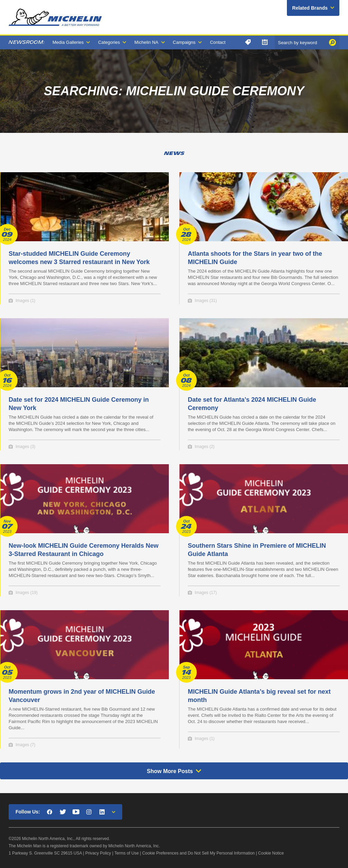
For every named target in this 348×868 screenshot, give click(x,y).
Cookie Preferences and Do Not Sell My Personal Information (199, 853)
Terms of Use (127, 853)
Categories (109, 42)
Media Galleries (68, 42)
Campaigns (184, 42)
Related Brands (310, 8)
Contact (218, 42)
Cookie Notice (271, 853)
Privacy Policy (98, 853)
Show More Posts (170, 771)
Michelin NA (146, 42)
